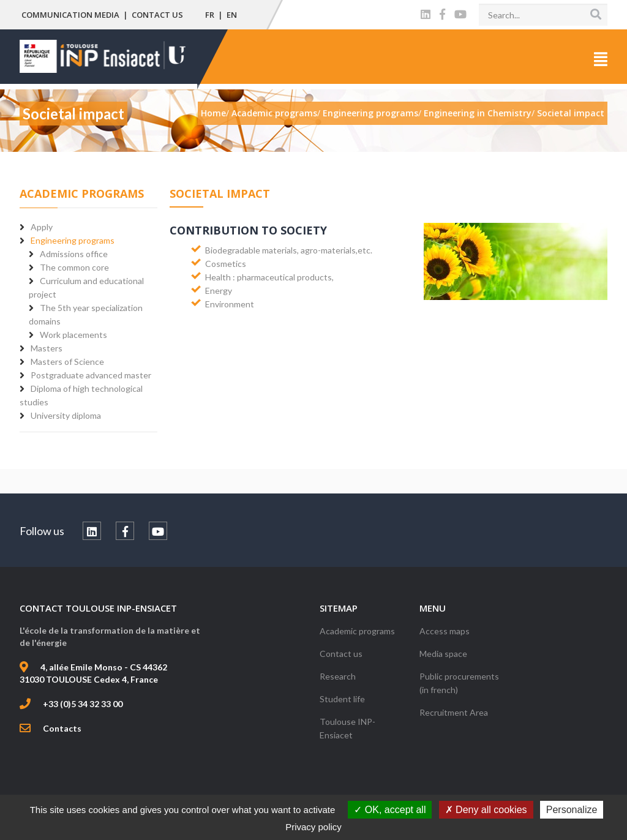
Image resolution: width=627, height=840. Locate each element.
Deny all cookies (486, 810)
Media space (443, 654)
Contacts (62, 728)
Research (338, 676)
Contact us (157, 15)
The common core (74, 267)
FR (210, 15)
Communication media (70, 15)
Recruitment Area (454, 712)
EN (232, 15)
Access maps (445, 631)
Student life (342, 699)
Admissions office (74, 254)
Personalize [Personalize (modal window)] (572, 810)
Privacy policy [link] (313, 827)
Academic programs (357, 631)
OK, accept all (390, 810)
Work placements (73, 335)
